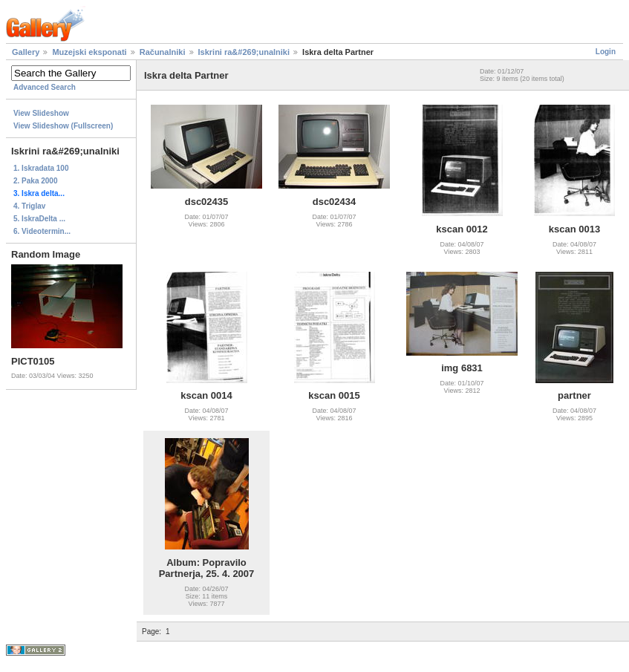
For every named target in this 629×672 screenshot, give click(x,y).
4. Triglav (29, 206)
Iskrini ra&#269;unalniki (244, 52)
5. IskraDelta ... (39, 219)
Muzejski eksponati (89, 52)
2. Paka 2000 (36, 181)
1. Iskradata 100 (41, 168)
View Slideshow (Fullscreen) (63, 126)
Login (606, 52)
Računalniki (163, 52)
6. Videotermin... (42, 231)
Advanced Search (45, 87)
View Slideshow (41, 113)
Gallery (26, 52)
